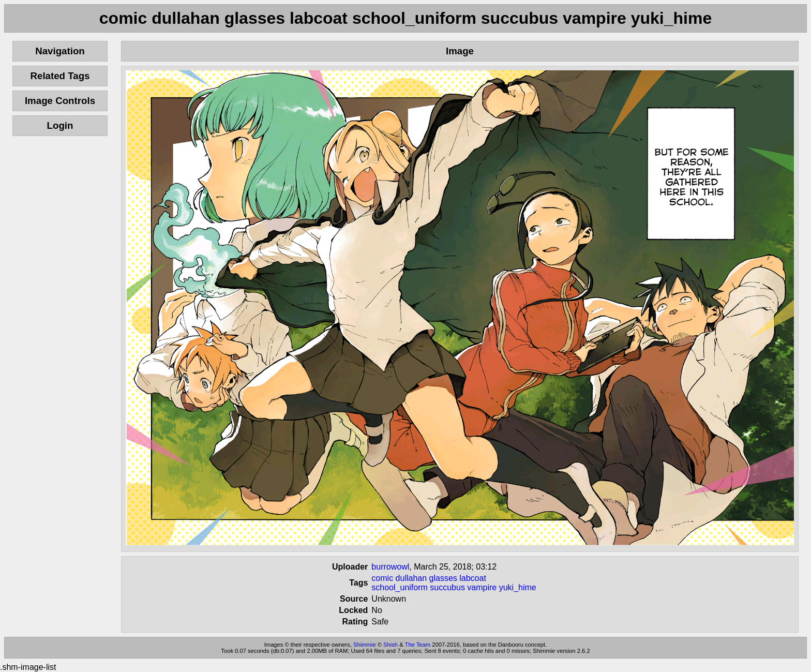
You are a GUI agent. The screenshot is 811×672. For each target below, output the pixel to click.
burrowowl (390, 567)
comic (382, 578)
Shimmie (365, 645)
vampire (482, 587)
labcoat (473, 578)
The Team (418, 645)
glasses (443, 578)
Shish (391, 645)
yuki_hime (518, 587)
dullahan (411, 578)
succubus (447, 587)
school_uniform (400, 587)
